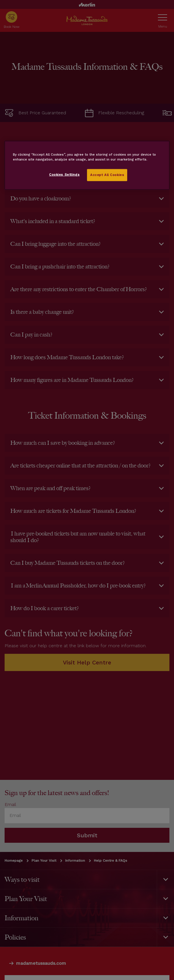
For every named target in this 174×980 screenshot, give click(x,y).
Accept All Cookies (107, 175)
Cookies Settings (64, 175)
